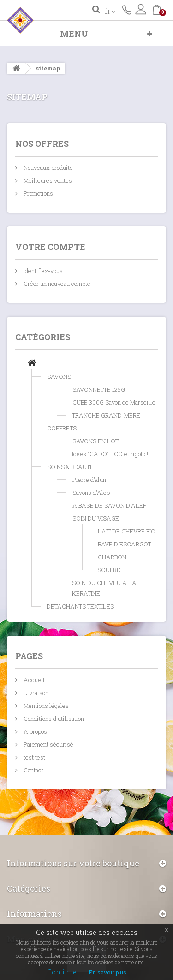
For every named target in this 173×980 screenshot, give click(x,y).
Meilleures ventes (47, 180)
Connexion (141, 9)
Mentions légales (45, 706)
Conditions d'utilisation (53, 719)
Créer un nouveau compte (56, 284)
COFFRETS (62, 428)
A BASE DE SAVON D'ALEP (110, 505)
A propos (35, 731)
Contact (33, 770)
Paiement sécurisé (48, 744)
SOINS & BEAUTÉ (70, 467)
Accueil (33, 680)
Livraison (35, 693)
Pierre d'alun (89, 480)
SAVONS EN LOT (95, 441)
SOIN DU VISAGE (96, 518)
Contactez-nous (127, 9)
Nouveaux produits (48, 168)
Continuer (63, 972)
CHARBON (112, 557)
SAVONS (59, 377)
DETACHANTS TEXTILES (80, 606)
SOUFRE (109, 570)
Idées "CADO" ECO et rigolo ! (110, 454)
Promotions (38, 193)
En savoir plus (107, 972)
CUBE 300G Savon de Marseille (114, 402)
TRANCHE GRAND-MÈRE (106, 415)
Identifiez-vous (42, 271)
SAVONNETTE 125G (99, 389)
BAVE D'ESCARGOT (125, 544)
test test (34, 757)
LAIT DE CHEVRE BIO (127, 531)
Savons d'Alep (91, 493)
